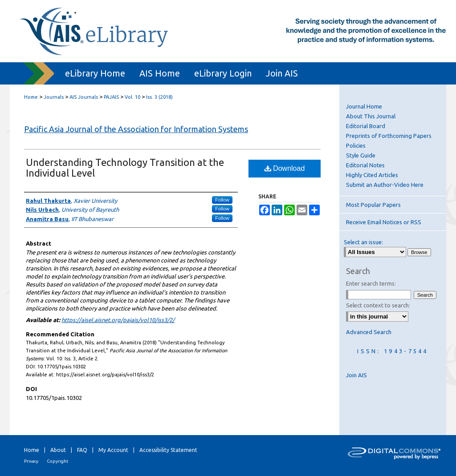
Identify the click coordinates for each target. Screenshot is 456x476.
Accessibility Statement (168, 450)
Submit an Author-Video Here (385, 185)
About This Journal (371, 116)
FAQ (82, 450)
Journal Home (364, 106)
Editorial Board (366, 126)
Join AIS (356, 375)
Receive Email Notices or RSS (384, 222)
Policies (356, 145)
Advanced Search (369, 332)
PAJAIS (111, 97)
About (58, 450)
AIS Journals (84, 97)
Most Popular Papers (373, 205)
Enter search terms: (371, 283)
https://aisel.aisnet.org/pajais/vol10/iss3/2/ (118, 320)
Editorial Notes (365, 165)
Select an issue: (363, 242)
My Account (113, 450)
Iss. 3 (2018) (159, 97)
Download (285, 168)
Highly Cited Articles (372, 175)
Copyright (57, 461)
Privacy (31, 461)
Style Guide (361, 155)
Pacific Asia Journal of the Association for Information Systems (136, 129)
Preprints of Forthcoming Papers (389, 136)
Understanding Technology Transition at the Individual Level (125, 167)
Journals (54, 97)
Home (31, 97)
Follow (222, 200)
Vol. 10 (132, 97)
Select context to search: (378, 305)
